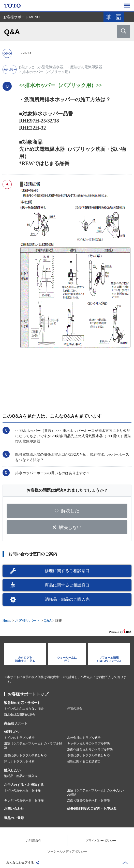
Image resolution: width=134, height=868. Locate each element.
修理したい (12, 732)
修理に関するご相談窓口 (67, 571)
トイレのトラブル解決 (19, 738)
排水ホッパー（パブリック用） (47, 72)
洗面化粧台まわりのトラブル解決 (90, 750)
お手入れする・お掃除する (24, 785)
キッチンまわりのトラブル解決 (88, 743)
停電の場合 (75, 708)
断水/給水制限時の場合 (20, 715)
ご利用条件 (34, 841)
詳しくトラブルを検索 (19, 761)
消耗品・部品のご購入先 (67, 599)
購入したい (12, 770)
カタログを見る (109, 17)
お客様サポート (27, 621)
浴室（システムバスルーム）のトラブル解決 (33, 746)
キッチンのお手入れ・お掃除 (24, 800)
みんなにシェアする (20, 863)
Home (7, 621)
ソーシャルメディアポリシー (67, 852)
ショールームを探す (119, 17)
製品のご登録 (14, 818)
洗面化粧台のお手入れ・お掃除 (88, 800)
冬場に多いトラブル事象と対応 (88, 755)
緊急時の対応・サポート (22, 703)
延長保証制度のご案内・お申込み (92, 809)
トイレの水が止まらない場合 (24, 708)
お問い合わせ (14, 809)
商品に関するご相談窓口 (67, 585)
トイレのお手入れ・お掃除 (22, 790)
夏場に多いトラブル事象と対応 (25, 755)
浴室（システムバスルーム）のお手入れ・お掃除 (96, 792)
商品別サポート (16, 723)
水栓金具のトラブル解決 (84, 738)
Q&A (48, 621)
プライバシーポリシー (101, 841)
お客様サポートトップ (28, 694)
